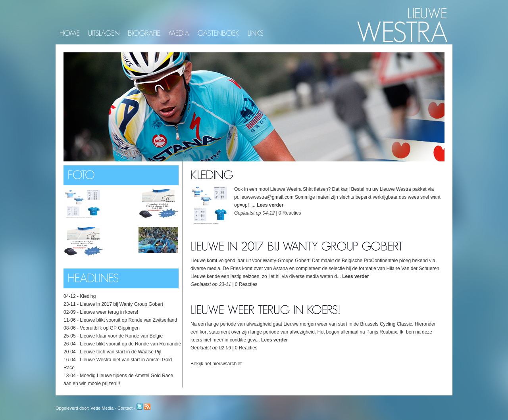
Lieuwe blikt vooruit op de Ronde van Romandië (130, 344)
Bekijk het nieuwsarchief (216, 364)
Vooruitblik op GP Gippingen (110, 328)
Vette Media (102, 408)
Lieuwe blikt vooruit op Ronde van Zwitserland (128, 320)
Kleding (88, 296)
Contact (125, 408)
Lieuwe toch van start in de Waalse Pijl (120, 352)
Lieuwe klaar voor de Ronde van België (121, 336)
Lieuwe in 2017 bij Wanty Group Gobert (121, 304)
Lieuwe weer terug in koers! (109, 312)
